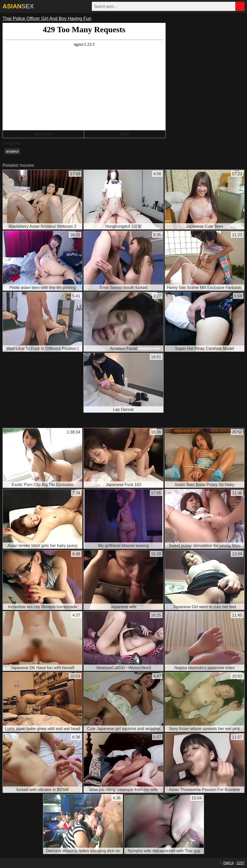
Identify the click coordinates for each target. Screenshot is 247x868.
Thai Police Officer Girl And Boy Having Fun (47, 19)
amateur (12, 151)
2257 (241, 863)
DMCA (228, 863)
